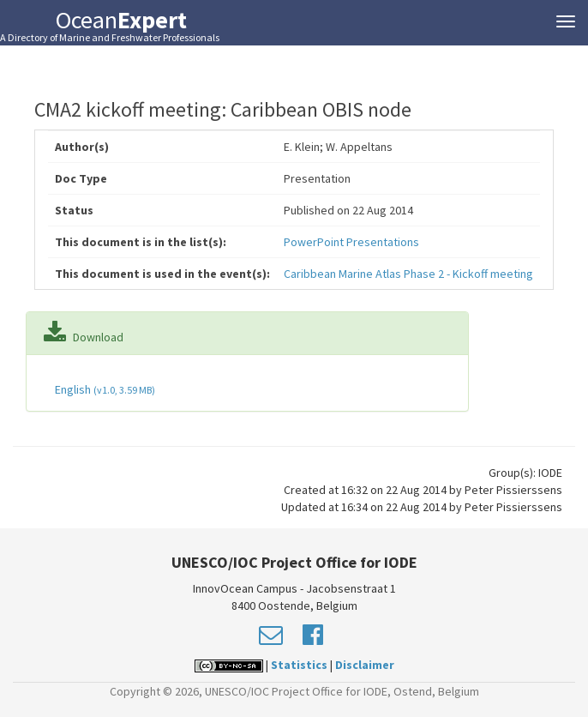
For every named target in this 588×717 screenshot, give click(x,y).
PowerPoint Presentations (351, 242)
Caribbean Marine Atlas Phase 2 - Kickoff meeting (408, 274)
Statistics (299, 665)
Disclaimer (365, 665)
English (104, 389)
